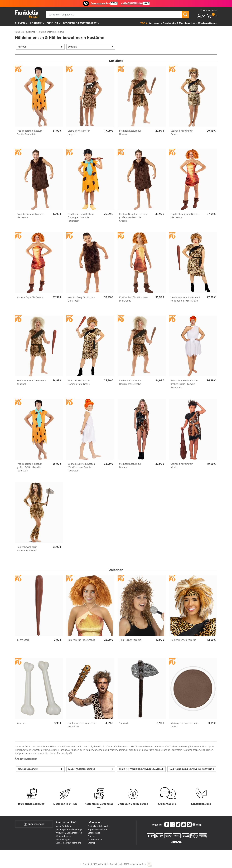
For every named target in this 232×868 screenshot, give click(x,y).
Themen (20, 23)
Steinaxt (124, 723)
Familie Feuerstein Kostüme (82, 769)
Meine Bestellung (64, 826)
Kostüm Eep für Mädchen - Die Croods (134, 299)
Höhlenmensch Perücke (183, 640)
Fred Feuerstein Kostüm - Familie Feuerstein (30, 132)
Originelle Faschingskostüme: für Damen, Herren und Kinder (142, 769)
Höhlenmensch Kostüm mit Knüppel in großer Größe (185, 299)
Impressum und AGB (98, 829)
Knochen (21, 723)
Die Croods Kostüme (28, 769)
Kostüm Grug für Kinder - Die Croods (82, 299)
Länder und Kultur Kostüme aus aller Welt (191, 769)
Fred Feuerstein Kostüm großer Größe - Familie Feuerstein (29, 467)
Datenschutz (94, 833)
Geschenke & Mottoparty (80, 23)
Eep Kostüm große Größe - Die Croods (185, 216)
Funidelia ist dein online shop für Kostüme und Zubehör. (27, 14)
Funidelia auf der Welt (98, 826)
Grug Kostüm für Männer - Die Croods (31, 216)
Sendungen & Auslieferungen (69, 829)
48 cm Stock (23, 640)
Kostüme (36, 23)
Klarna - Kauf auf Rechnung (68, 843)
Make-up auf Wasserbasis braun (185, 725)
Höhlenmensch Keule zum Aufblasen (82, 725)
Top (143, 23)
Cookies (91, 836)
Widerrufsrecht (95, 839)
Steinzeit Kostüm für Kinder (182, 465)
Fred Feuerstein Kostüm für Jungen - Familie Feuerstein (81, 217)
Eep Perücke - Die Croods (81, 640)
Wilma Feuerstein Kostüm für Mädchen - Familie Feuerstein (82, 467)
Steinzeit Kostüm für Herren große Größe (130, 382)
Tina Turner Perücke (130, 640)
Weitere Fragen (63, 839)
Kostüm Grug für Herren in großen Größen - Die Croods (134, 217)
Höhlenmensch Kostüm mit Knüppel (31, 382)
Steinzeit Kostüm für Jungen (79, 132)
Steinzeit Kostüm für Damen (182, 132)
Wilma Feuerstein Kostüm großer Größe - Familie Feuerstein (184, 384)
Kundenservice (34, 824)
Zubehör (52, 23)
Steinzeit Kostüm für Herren (130, 132)
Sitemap (92, 843)
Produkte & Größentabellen (69, 833)
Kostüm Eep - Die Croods (30, 297)
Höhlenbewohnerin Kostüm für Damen (27, 549)
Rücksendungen (63, 836)
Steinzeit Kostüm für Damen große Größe (79, 382)
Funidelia (19, 32)
